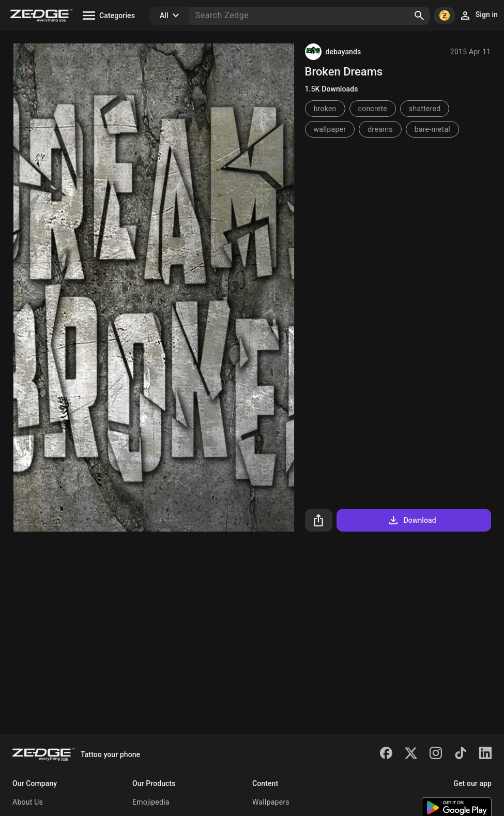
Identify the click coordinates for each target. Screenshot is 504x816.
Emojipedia (151, 802)
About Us (28, 802)
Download (412, 520)
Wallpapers (271, 802)
